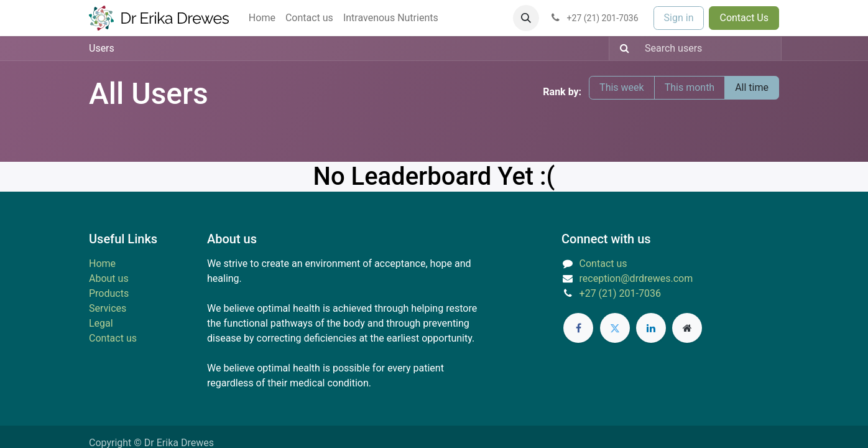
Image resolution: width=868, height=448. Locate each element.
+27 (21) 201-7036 (620, 293)
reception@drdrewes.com (636, 278)
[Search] (621, 49)
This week (622, 87)
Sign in (679, 18)
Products (109, 293)
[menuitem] (262, 18)
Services (108, 308)
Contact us (113, 338)
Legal (101, 323)
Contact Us (744, 18)
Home (102, 264)
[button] (526, 18)
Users (102, 48)
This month (690, 87)
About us (109, 278)
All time (752, 87)
